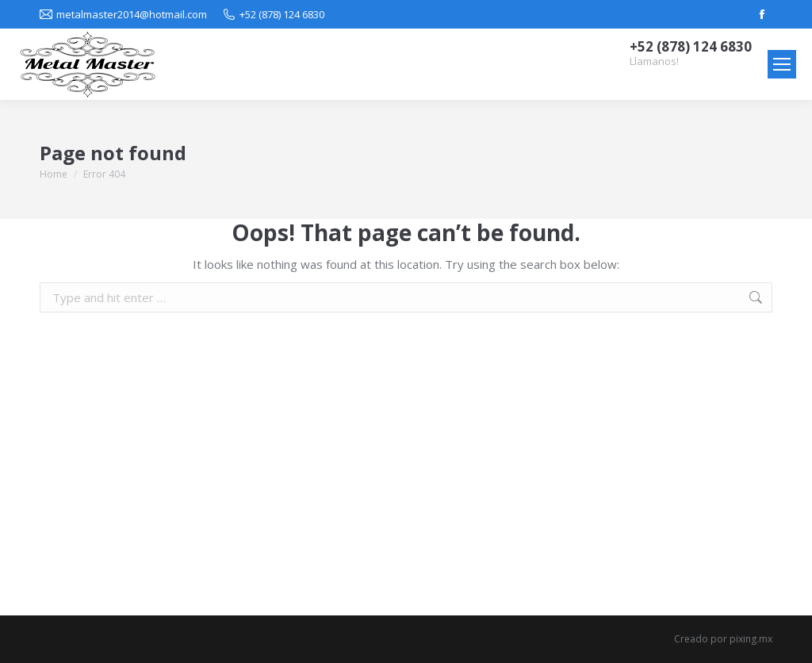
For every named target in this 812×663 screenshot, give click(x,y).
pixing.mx (751, 639)
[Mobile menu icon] (782, 64)
